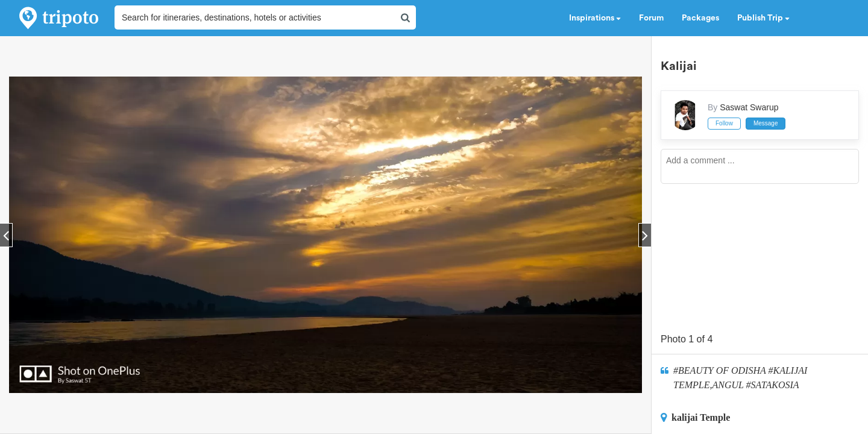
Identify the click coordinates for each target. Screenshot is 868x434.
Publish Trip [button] (763, 18)
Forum (651, 18)
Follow (724, 123)
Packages (700, 18)
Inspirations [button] (595, 18)
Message (766, 123)
